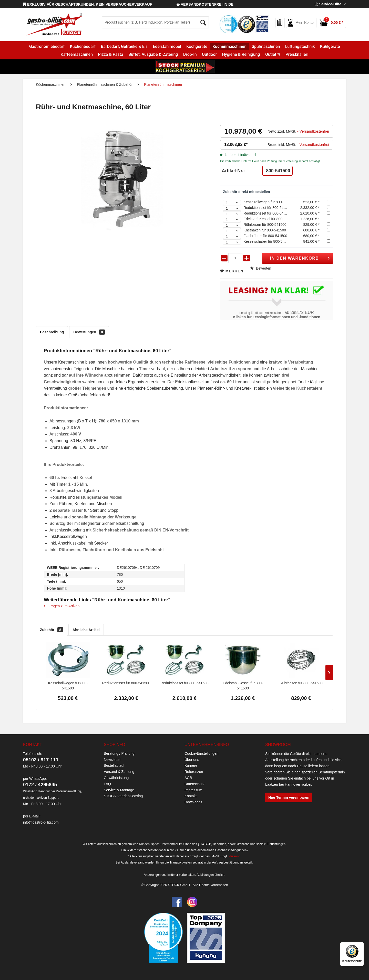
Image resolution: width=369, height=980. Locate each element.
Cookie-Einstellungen (201, 753)
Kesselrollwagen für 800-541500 (269, 202)
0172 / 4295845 (40, 785)
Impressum (193, 790)
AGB (188, 778)
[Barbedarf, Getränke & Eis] (124, 46)
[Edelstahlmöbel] (167, 46)
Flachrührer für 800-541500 (265, 236)
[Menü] (361, 945)
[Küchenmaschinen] (229, 46)
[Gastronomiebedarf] (47, 46)
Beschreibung (52, 332)
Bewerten (260, 268)
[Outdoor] (209, 54)
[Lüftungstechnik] (300, 46)
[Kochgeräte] (197, 46)
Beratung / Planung (119, 753)
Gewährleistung (116, 778)
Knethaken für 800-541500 (265, 230)
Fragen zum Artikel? (62, 606)
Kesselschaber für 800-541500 (268, 241)
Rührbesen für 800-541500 (265, 225)
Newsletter (112, 760)
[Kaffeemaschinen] (77, 54)
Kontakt (191, 796)
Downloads (193, 802)
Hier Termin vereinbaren (289, 797)
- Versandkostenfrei (313, 131)
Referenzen (194, 772)
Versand (235, 856)
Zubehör (52, 630)
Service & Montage (119, 790)
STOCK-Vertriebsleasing (123, 796)
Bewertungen (89, 332)
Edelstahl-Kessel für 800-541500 (269, 219)
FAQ (107, 784)
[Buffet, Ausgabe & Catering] (153, 54)
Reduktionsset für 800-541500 (268, 208)
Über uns (192, 760)
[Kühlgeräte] (330, 46)
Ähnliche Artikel (86, 630)
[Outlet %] (273, 54)
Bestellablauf (114, 765)
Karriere (191, 765)
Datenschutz (194, 784)
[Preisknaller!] (297, 54)
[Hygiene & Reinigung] (241, 54)
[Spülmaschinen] (266, 46)
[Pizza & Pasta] (111, 54)
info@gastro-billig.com (41, 822)
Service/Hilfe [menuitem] (329, 4)
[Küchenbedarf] (83, 46)
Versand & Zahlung (119, 772)
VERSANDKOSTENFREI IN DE (205, 4)
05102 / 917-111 (41, 760)
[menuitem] (166, 22)
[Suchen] (203, 21)
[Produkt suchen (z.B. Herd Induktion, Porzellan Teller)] (155, 22)
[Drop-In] (190, 54)
